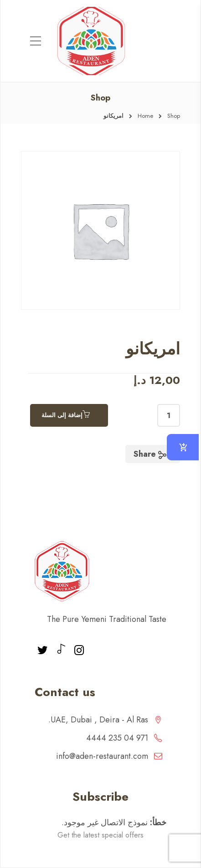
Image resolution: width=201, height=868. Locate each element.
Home (145, 116)
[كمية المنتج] (169, 415)
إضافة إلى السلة (62, 415)
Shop (174, 116)
